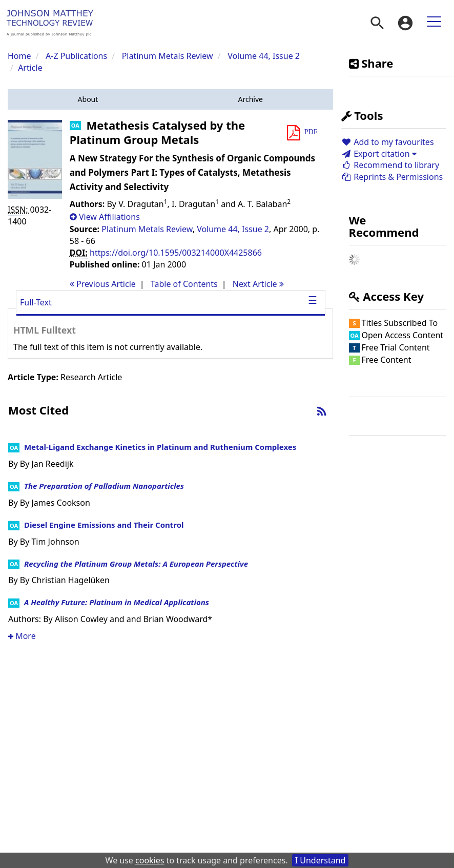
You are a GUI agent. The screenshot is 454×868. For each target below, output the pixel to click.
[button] (88, 99)
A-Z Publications (76, 56)
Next (258, 284)
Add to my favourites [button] (388, 142)
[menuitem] (377, 23)
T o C (184, 284)
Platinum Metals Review (168, 56)
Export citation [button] (379, 154)
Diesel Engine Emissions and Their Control (104, 525)
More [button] (22, 636)
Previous (103, 284)
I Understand (321, 860)
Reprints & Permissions (392, 177)
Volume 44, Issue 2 (264, 56)
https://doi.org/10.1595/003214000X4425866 (176, 253)
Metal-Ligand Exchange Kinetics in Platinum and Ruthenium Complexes (160, 447)
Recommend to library (390, 165)
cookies (150, 860)
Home (19, 56)
